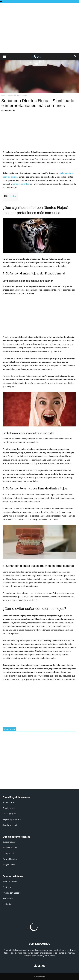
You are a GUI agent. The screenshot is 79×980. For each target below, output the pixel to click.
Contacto (7, 887)
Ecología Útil (8, 853)
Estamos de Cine (10, 848)
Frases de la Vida (10, 814)
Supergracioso (9, 842)
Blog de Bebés (9, 865)
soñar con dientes (21, 184)
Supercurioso (9, 802)
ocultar (13, 196)
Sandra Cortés (10, 110)
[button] (5, 57)
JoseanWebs (8, 899)
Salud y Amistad (10, 825)
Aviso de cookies (10, 881)
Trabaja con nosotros (12, 893)
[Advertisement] (39, 8)
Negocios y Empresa (12, 819)
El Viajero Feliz (9, 808)
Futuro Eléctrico (10, 859)
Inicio (3, 95)
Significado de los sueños (18, 95)
